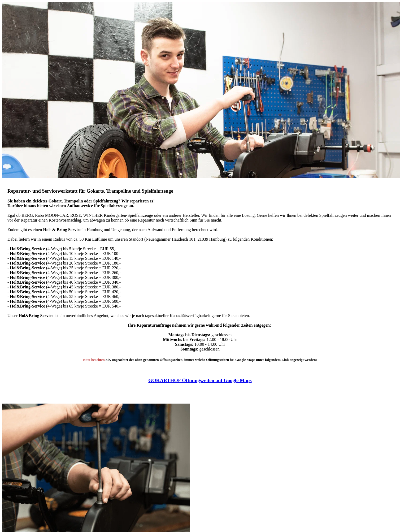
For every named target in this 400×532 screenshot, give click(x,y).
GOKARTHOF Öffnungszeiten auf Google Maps (200, 380)
